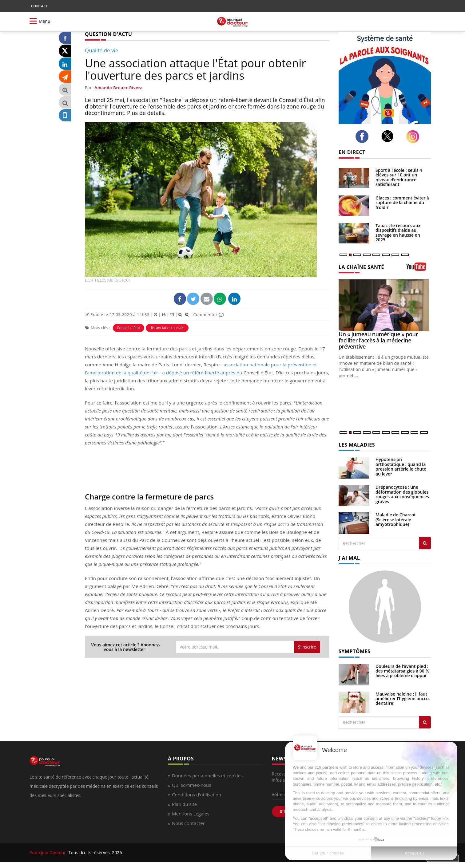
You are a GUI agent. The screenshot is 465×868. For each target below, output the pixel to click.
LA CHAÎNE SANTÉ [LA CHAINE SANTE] (361, 267)
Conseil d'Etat (129, 328)
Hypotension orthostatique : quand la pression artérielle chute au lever (401, 466)
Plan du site (184, 804)
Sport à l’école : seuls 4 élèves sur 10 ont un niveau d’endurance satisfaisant (399, 177)
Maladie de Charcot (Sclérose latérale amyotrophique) (396, 519)
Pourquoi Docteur (48, 852)
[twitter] (389, 136)
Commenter (209, 314)
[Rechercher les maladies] (425, 543)
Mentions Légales (191, 814)
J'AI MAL (349, 558)
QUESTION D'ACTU (108, 34)
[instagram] (414, 137)
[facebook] (364, 136)
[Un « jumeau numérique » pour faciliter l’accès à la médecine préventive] (385, 305)
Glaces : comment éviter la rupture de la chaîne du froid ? (403, 203)
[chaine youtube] (419, 269)
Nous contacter (188, 823)
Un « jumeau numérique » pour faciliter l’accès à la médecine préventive (378, 340)
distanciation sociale (167, 328)
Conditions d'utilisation (197, 795)
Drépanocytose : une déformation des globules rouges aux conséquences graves (402, 494)
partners (330, 767)
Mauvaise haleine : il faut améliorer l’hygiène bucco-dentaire (403, 699)
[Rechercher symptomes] (425, 722)
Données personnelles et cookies (207, 775)
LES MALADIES (357, 445)
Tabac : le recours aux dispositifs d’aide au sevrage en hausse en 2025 (398, 233)
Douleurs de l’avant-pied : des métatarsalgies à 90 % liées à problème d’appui (402, 671)
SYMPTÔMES (354, 651)
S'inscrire (307, 647)
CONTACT (39, 6)
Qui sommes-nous (191, 785)
